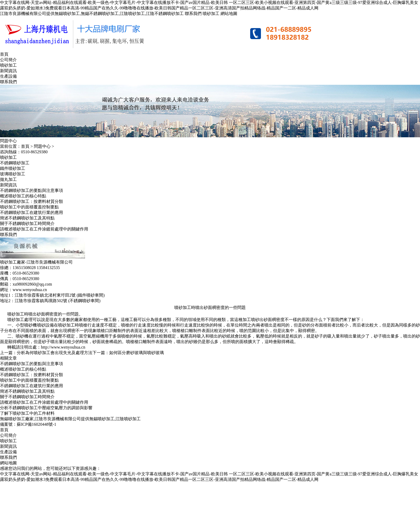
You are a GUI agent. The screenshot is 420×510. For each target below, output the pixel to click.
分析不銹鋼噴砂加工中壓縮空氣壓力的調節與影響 (46, 408)
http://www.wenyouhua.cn (63, 347)
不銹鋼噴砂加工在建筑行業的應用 (31, 212)
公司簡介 (8, 60)
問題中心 (42, 146)
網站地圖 (229, 14)
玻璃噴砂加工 (13, 174)
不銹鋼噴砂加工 (15, 163)
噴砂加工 (211, 14)
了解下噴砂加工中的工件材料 (27, 413)
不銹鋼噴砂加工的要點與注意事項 (31, 190)
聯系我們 (193, 14)
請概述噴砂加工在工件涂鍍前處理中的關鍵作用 (44, 229)
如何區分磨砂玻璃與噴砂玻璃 (136, 353)
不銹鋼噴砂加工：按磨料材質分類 (31, 201)
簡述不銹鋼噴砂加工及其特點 (27, 218)
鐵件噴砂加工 (13, 168)
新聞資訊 (8, 71)
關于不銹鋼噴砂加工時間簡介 (27, 224)
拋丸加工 (8, 179)
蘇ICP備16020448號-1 (36, 424)
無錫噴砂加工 (102, 419)
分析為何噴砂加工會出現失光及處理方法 (55, 353)
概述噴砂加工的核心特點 (23, 196)
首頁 (4, 54)
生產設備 (8, 76)
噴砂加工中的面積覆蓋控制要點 (29, 207)
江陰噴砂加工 (128, 419)
